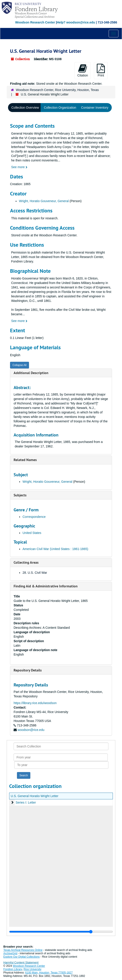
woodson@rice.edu (31, 730)
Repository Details (28, 670)
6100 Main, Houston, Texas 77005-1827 (49, 973)
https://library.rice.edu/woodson (35, 703)
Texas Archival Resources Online (23, 950)
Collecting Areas (26, 562)
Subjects (20, 495)
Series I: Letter (26, 802)
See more (19, 167)
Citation (83, 70)
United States (32, 533)
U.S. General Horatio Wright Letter (35, 796)
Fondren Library (13, 969)
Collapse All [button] (20, 365)
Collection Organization (60, 108)
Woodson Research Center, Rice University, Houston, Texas (57, 90)
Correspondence (34, 517)
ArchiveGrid (10, 953)
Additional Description (31, 373)
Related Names (25, 460)
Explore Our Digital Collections (22, 957)
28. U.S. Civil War (35, 573)
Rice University (33, 969)
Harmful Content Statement (21, 962)
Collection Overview (25, 108)
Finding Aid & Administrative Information (46, 586)
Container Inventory (95, 108)
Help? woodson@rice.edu (76, 22)
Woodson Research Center (35, 22)
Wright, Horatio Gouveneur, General (44, 201)
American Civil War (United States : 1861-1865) (55, 549)
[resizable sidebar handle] (61, 932)
